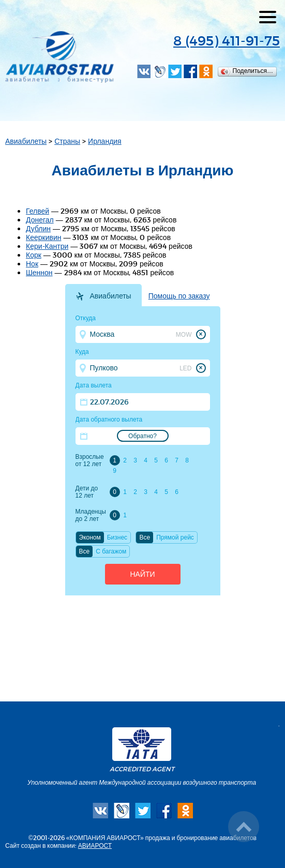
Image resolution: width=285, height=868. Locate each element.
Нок (32, 264)
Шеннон (39, 272)
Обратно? (142, 436)
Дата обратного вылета (109, 420)
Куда (82, 352)
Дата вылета (94, 385)
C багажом (111, 551)
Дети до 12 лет (87, 492)
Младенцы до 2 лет (91, 515)
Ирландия (105, 141)
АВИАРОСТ (95, 845)
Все (145, 537)
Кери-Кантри (47, 246)
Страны (67, 141)
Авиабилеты (26, 141)
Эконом (90, 537)
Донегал (40, 220)
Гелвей (37, 211)
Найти (142, 574)
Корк (34, 255)
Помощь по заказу (179, 296)
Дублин (38, 228)
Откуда (86, 318)
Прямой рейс (175, 537)
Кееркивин (43, 237)
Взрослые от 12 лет (90, 460)
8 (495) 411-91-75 (227, 40)
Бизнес (117, 537)
